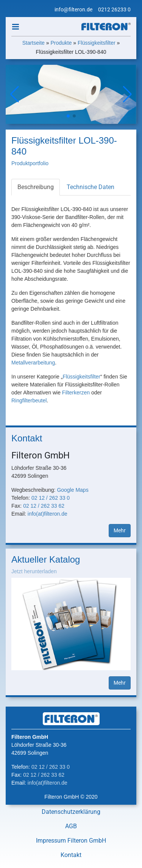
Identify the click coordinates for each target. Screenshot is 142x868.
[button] (127, 94)
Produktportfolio (30, 163)
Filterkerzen (76, 393)
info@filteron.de (73, 9)
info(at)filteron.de (48, 514)
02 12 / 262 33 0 (51, 498)
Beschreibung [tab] (36, 187)
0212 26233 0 (114, 9)
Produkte (61, 43)
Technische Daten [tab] (91, 187)
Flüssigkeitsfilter (97, 43)
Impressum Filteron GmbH (71, 841)
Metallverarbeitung (33, 363)
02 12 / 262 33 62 (44, 506)
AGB (71, 826)
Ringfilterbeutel (29, 400)
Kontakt (71, 855)
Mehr (120, 530)
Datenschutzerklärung (71, 812)
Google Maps (73, 490)
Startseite (34, 43)
